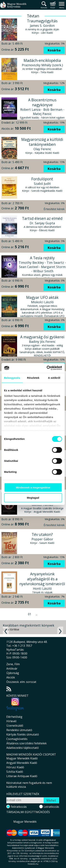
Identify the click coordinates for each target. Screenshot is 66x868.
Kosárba (54, 50)
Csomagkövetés (17, 739)
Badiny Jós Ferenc (42, 342)
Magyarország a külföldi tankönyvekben (42, 142)
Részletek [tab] (33, 378)
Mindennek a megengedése (33, 487)
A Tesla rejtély (42, 258)
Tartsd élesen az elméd (42, 218)
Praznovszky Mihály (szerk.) (42, 65)
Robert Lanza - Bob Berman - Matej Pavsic (42, 112)
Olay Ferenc (42, 149)
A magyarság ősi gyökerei (42, 337)
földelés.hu (33, 864)
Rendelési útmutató (19, 730)
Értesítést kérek (54, 209)
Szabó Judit (42, 184)
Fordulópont (42, 179)
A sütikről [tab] (54, 378)
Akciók (11, 677)
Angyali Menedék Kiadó (22, 763)
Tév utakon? (42, 534)
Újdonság (13, 673)
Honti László (42, 588)
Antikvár (12, 669)
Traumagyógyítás (42, 21)
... (37, 614)
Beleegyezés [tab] (12, 378)
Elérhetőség (14, 717)
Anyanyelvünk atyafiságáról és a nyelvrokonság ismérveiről (42, 579)
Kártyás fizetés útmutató (23, 734)
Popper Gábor (42, 539)
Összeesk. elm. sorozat (21, 682)
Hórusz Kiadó (15, 767)
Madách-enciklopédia (42, 60)
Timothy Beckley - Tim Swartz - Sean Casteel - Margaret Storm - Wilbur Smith (42, 267)
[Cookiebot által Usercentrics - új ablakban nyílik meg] (47, 368)
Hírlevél (11, 721)
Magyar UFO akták (42, 297)
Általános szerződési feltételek (26, 743)
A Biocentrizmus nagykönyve (42, 102)
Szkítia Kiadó (15, 772)
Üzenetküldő (15, 726)
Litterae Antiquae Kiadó (22, 776)
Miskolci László (42, 302)
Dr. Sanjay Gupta (42, 223)
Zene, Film (13, 664)
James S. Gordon (42, 26)
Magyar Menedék (25, 822)
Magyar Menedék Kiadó (22, 758)
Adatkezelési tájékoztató (23, 748)
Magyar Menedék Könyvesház (13, 7)
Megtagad (33, 498)
